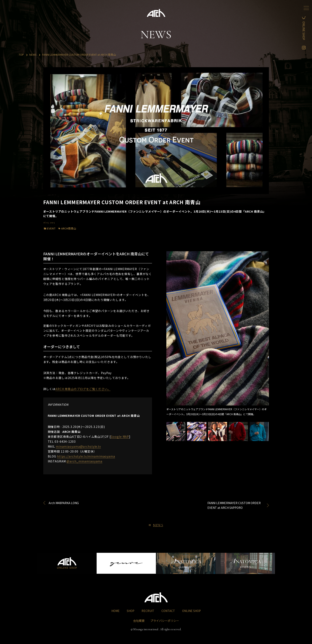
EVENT (51, 228)
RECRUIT (148, 611)
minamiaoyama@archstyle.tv (78, 446)
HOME (115, 611)
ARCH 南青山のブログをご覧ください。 (83, 389)
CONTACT (168, 611)
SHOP (131, 611)
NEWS (33, 55)
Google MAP (120, 437)
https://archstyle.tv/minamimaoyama (86, 456)
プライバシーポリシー (165, 621)
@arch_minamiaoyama (84, 461)
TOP (21, 55)
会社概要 (139, 621)
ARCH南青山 (69, 228)
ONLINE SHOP (307, 31)
